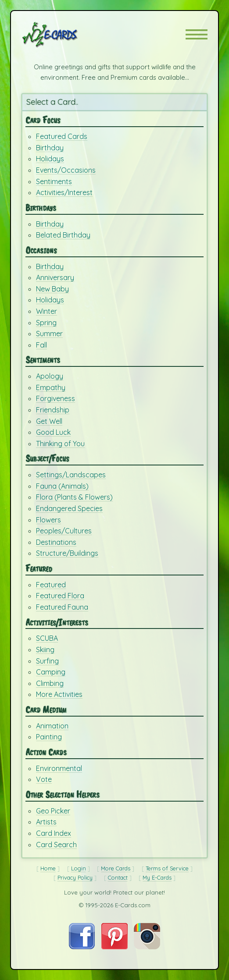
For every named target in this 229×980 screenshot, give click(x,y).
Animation (52, 726)
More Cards (116, 868)
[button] (197, 34)
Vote (44, 779)
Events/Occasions (66, 170)
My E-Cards (157, 877)
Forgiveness (55, 398)
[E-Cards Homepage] (65, 35)
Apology (50, 376)
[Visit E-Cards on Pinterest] (114, 947)
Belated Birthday (63, 235)
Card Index (54, 833)
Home (48, 868)
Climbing (50, 683)
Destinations (56, 542)
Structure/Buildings (67, 553)
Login (79, 868)
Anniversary (55, 277)
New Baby (52, 289)
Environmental (59, 768)
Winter (47, 311)
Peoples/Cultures (64, 531)
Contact (118, 877)
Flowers (48, 520)
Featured (51, 585)
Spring (46, 323)
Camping (51, 672)
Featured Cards (62, 136)
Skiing (45, 650)
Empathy (51, 387)
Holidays (50, 159)
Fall (41, 345)
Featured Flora (60, 596)
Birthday (50, 148)
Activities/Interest (64, 192)
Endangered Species (69, 508)
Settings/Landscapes (71, 475)
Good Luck (53, 432)
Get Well (49, 421)
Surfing (47, 661)
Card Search (56, 845)
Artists (46, 822)
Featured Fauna (62, 607)
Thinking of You (60, 444)
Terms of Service (167, 868)
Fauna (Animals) (62, 486)
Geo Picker (53, 811)
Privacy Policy (75, 877)
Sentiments (54, 181)
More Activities (59, 694)
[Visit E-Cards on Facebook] (82, 947)
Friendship (53, 410)
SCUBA (47, 638)
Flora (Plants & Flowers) (74, 497)
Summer (49, 334)
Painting (49, 737)
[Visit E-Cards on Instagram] (147, 947)
